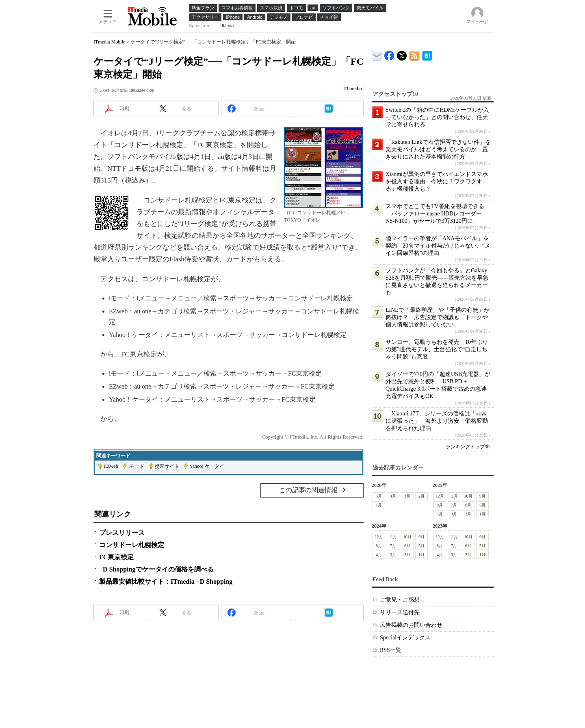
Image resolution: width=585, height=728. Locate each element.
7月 (454, 505)
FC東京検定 (116, 557)
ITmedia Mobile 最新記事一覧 (415, 54)
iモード (136, 466)
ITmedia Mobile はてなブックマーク (427, 54)
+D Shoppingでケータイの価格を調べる (156, 569)
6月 (468, 505)
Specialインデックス (405, 638)
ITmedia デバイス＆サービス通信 (377, 54)
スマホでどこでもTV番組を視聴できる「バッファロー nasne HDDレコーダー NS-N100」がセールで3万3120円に (435, 214)
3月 (407, 496)
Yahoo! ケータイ (207, 466)
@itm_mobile (402, 54)
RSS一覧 (391, 650)
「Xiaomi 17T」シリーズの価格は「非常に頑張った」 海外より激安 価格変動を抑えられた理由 (437, 421)
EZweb (111, 466)
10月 (468, 496)
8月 (440, 505)
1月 (379, 505)
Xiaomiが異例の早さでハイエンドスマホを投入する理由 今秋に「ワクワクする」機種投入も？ (437, 181)
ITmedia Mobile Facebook (389, 54)
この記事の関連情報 (308, 490)
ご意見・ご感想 (400, 600)
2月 (421, 496)
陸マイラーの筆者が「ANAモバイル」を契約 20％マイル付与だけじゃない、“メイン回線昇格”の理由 (438, 246)
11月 (454, 496)
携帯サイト (167, 466)
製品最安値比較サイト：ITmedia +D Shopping (166, 581)
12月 (440, 496)
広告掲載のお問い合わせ (411, 625)
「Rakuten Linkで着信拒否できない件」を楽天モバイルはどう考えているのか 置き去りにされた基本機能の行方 (438, 149)
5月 (379, 496)
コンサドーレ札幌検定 (132, 545)
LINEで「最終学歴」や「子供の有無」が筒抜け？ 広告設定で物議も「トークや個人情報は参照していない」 (438, 317)
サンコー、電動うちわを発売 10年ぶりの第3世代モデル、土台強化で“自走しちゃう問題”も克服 (437, 349)
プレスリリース (122, 533)
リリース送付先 (400, 612)
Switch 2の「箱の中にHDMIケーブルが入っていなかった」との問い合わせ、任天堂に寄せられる (437, 117)
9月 (482, 496)
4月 (393, 496)
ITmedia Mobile (109, 42)
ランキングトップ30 (468, 447)
